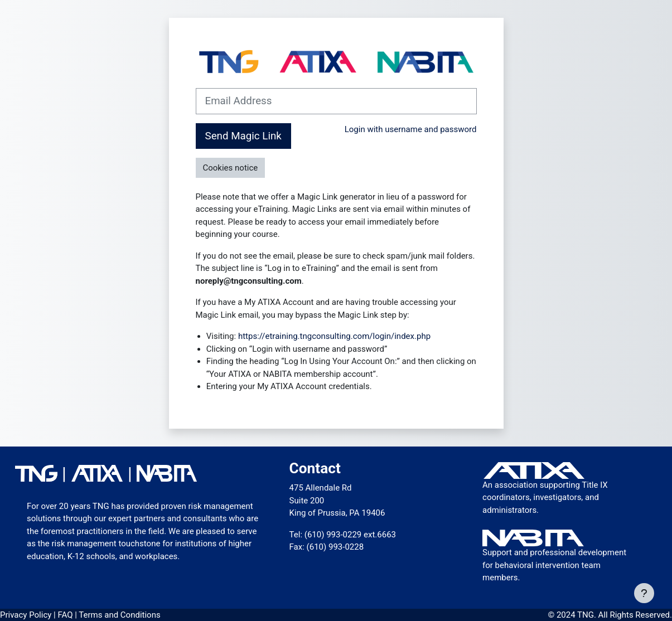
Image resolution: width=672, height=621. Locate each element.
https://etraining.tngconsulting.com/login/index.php (334, 336)
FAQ (66, 615)
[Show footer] (644, 593)
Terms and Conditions (119, 615)
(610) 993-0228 (335, 547)
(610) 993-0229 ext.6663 (350, 535)
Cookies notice (231, 168)
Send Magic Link (243, 136)
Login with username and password (411, 129)
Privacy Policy (27, 615)
